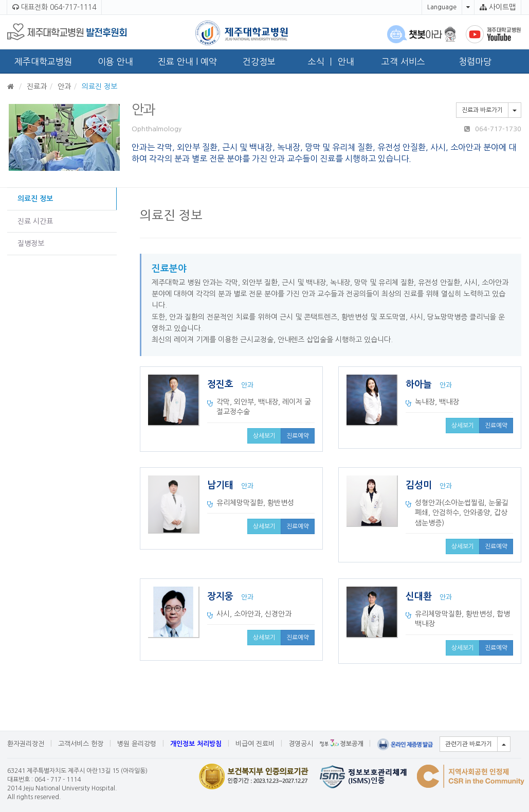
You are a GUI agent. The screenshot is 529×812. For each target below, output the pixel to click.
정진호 (222, 384)
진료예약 (298, 436)
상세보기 (264, 436)
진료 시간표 (35, 221)
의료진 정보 (35, 199)
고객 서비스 (403, 61)
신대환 (420, 596)
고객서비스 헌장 (81, 744)
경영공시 (301, 744)
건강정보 (259, 61)
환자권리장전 (26, 744)
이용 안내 (115, 61)
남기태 (222, 485)
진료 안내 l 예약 (187, 61)
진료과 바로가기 (482, 110)
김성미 (420, 485)
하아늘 (420, 384)
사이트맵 (498, 7)
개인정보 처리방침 (196, 744)
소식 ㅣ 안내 (331, 61)
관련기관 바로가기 (469, 744)
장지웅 (222, 596)
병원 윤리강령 (137, 744)
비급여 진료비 (255, 744)
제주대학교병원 (43, 61)
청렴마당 (475, 61)
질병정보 (31, 243)
